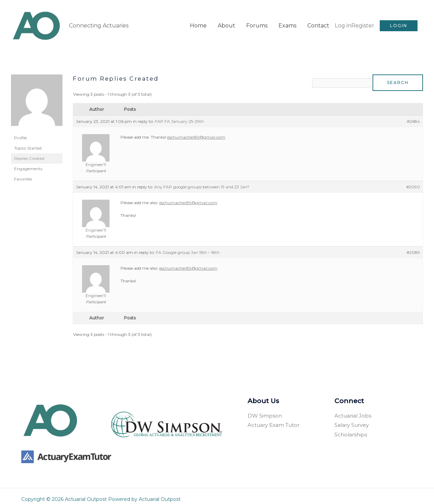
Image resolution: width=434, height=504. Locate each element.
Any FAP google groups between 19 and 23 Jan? (202, 180)
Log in (343, 22)
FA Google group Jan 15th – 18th (188, 245)
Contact (318, 22)
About (226, 22)
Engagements (28, 161)
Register (363, 22)
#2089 (413, 245)
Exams (287, 22)
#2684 (413, 114)
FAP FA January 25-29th (179, 114)
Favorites (23, 171)
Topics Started (28, 140)
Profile (20, 130)
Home (198, 22)
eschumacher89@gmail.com (196, 130)
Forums (257, 22)
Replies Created (29, 151)
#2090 (413, 180)
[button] (399, 22)
